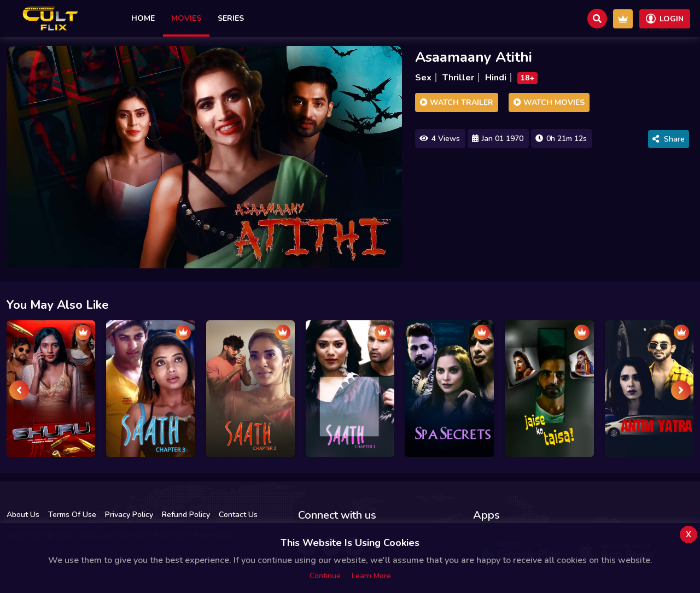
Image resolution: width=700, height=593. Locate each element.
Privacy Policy (129, 515)
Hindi (496, 78)
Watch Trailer (457, 102)
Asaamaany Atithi (474, 57)
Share (669, 139)
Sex (423, 78)
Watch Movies (549, 102)
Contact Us (238, 515)
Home (143, 18)
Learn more (371, 576)
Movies (186, 18)
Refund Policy (186, 515)
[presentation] (19, 390)
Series (231, 18)
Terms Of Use (72, 515)
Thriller (458, 78)
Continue (325, 576)
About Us (23, 515)
